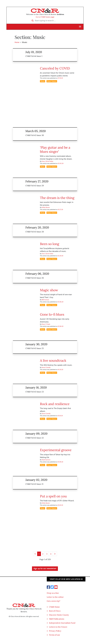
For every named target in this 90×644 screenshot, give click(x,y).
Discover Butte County (59, 615)
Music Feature (52, 81)
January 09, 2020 (36, 434)
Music (43, 81)
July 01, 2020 (34, 52)
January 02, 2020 (36, 480)
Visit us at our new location (66, 579)
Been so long (50, 244)
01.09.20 (60, 462)
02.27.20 (60, 209)
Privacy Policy (55, 631)
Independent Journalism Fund (62, 623)
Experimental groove (56, 450)
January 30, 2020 (36, 344)
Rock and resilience (55, 404)
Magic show (49, 290)
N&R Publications (57, 619)
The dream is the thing (57, 198)
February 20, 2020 (37, 227)
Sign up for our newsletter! (45, 569)
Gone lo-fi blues (52, 314)
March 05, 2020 (36, 131)
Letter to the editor (55, 597)
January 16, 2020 (36, 387)
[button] (80, 27)
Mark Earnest (46, 460)
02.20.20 (61, 256)
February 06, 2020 (37, 274)
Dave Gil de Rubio (47, 161)
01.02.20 (60, 505)
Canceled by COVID (55, 68)
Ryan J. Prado (46, 324)
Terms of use (54, 635)
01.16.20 (60, 416)
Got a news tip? (53, 601)
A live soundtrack (53, 361)
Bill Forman (45, 300)
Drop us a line (53, 593)
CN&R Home (54, 607)
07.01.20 (60, 78)
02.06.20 (61, 302)
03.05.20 (61, 163)
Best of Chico (55, 611)
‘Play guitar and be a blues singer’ (55, 150)
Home (17, 42)
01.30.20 (60, 370)
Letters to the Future (58, 627)
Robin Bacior (46, 207)
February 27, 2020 (37, 181)
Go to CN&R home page (45, 17)
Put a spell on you (53, 496)
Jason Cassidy (46, 367)
